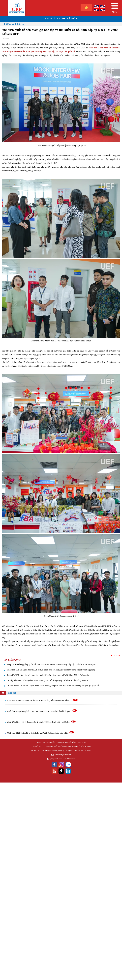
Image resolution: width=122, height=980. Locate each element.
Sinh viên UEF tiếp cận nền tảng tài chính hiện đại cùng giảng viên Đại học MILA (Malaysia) (48, 675)
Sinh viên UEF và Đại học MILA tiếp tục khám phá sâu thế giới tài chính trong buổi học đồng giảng (51, 670)
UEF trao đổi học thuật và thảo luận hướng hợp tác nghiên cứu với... (41, 733)
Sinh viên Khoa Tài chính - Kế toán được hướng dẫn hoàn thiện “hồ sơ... (43, 700)
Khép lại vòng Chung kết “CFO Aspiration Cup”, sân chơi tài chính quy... (42, 711)
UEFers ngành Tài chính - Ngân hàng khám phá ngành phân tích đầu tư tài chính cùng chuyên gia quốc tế (53, 686)
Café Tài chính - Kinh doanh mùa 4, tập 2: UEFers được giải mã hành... (42, 722)
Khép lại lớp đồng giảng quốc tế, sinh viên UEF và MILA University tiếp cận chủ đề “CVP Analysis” (51, 664)
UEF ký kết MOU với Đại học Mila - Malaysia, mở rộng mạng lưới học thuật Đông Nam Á (47, 680)
